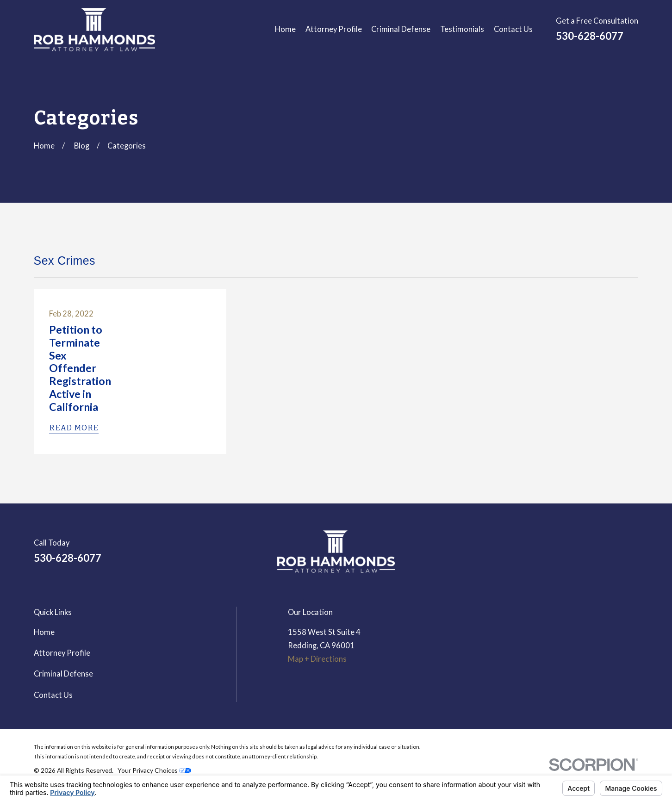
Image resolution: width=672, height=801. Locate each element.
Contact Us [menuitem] (513, 29)
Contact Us (53, 695)
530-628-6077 (590, 36)
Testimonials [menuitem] (462, 29)
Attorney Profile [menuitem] (334, 29)
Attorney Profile (62, 653)
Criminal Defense (63, 674)
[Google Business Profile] (609, 555)
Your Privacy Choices (154, 770)
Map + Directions (317, 659)
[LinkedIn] (584, 555)
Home (44, 632)
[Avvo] (633, 555)
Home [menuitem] (285, 29)
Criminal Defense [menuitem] (401, 29)
